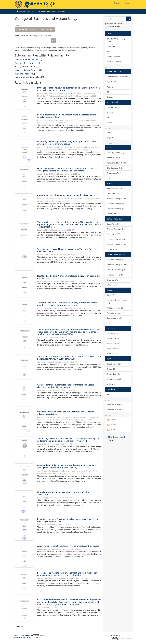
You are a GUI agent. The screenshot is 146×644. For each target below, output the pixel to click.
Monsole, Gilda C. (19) (115, 275)
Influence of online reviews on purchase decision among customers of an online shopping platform (69, 89)
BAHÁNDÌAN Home (26, 11)
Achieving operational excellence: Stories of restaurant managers (68, 546)
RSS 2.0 (112, 425)
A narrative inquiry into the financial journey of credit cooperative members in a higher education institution (68, 304)
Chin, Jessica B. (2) (114, 173)
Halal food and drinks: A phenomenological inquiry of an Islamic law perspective (69, 277)
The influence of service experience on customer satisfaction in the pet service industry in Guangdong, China (69, 358)
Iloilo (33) (110, 295)
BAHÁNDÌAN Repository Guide (116, 40)
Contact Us (17, 635)
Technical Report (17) (115, 379)
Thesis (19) (111, 369)
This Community (112, 27)
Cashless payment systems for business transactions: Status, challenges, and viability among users (66, 386)
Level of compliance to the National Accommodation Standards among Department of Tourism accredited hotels (67, 170)
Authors (33, 29)
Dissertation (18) (113, 374)
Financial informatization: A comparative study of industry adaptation (64, 493)
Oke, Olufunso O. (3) (115, 168)
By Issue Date (22, 29)
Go (53, 40)
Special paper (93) (114, 364)
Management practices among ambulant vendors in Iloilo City (66, 195)
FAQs (109, 52)
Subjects (50, 29)
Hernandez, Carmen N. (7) (117, 239)
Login (109, 132)
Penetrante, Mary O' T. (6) (117, 244)
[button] (118, 3)
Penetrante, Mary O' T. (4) (117, 163)
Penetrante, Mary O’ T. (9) (117, 199)
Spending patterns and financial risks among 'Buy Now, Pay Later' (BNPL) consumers (68, 250)
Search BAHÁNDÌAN (114, 24)
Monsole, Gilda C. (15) (115, 188)
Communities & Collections (117, 77)
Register (110, 138)
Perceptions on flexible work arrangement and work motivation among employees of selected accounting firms (67, 574)
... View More (112, 178)
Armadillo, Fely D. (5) (115, 158)
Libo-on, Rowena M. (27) (116, 260)
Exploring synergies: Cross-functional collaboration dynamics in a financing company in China (67, 520)
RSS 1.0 (112, 420)
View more (19, 627)
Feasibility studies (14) (115, 313)
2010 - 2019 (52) (113, 338)
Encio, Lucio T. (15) (114, 280)
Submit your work (114, 57)
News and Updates (114, 62)
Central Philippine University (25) (118, 302)
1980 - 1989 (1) (113, 349)
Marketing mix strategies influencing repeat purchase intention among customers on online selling (67, 143)
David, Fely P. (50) (113, 224)
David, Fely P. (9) (113, 193)
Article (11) (111, 384)
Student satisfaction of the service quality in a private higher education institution (66, 413)
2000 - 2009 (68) (113, 344)
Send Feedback (27, 635)
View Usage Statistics (115, 404)
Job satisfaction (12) (115, 318)
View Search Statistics (115, 409)
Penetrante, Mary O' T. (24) (117, 265)
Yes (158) (110, 394)
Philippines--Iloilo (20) (115, 308)
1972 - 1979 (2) (113, 354)
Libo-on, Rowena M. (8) (116, 204)
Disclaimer (111, 46)
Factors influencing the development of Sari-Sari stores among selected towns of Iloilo (67, 116)
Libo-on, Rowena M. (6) (116, 209)
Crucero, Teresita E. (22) (116, 229)
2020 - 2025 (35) (113, 333)
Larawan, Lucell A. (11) (115, 153)
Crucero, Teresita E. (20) (116, 270)
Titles (42, 29)
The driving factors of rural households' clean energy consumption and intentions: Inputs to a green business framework (68, 440)
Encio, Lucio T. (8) (113, 234)
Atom (111, 430)
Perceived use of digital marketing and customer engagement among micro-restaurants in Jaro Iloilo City (67, 466)
